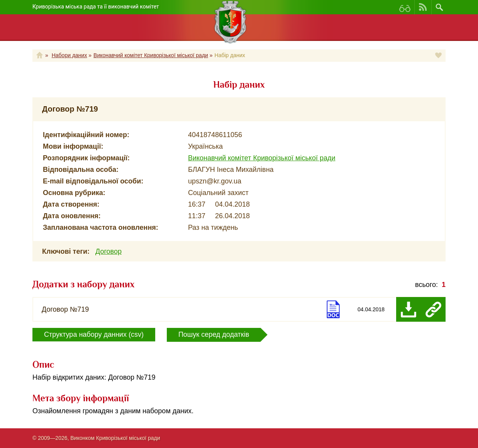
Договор (108, 251)
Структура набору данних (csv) (94, 334)
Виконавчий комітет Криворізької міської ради (151, 55)
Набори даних (69, 55)
